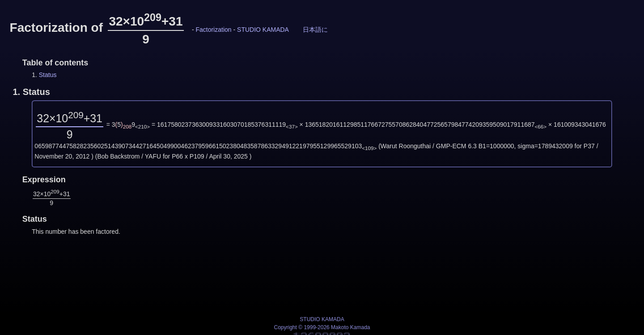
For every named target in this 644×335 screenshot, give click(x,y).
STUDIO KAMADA (263, 30)
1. (31, 92)
